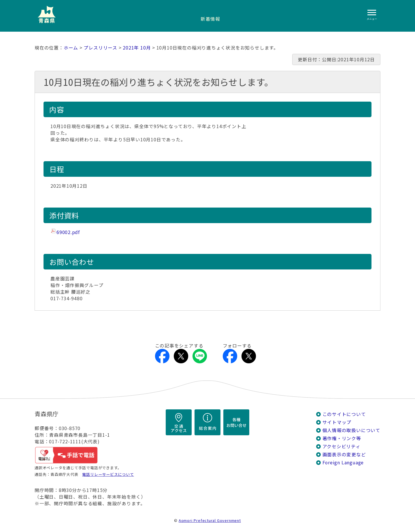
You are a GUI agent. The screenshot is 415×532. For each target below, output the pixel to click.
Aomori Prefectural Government (210, 520)
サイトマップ (337, 422)
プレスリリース (100, 48)
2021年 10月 (137, 48)
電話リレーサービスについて (108, 474)
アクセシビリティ (342, 446)
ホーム (71, 48)
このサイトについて (344, 414)
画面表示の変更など (344, 454)
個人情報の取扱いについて (351, 430)
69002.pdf (68, 232)
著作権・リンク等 (342, 438)
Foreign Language (343, 462)
